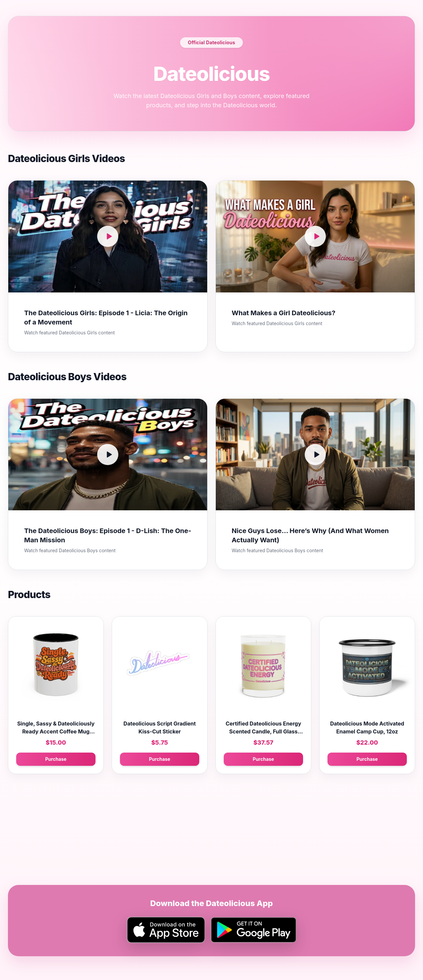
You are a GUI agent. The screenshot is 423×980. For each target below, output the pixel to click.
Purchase (56, 759)
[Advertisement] (206, 839)
